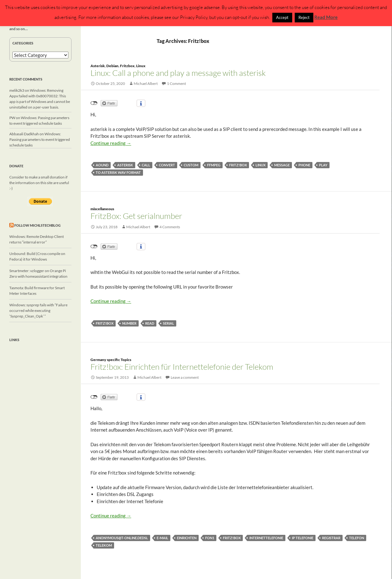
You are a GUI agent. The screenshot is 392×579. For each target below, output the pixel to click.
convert (167, 165)
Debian (112, 66)
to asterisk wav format (118, 172)
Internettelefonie (266, 538)
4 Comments (170, 227)
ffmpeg (214, 165)
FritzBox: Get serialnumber (136, 216)
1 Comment (176, 83)
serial (168, 323)
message (282, 165)
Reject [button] (304, 17)
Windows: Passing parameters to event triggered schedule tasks (40, 139)
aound (102, 165)
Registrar (331, 538)
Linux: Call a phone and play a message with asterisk (178, 73)
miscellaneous (102, 209)
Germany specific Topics (111, 360)
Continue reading (111, 143)
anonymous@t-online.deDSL (122, 538)
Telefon (357, 538)
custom (191, 165)
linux (261, 165)
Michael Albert (146, 83)
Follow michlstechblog (37, 225)
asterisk (125, 165)
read (150, 323)
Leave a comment (185, 377)
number (129, 323)
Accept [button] (282, 17)
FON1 (210, 538)
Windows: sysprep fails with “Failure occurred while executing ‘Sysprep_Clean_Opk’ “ (38, 310)
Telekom (104, 545)
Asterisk (98, 66)
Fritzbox (127, 66)
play (323, 165)
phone (304, 165)
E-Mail (162, 538)
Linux (141, 66)
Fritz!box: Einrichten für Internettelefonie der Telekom (182, 367)
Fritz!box (238, 165)
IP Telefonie (303, 538)
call (146, 165)
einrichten (187, 538)
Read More (326, 17)
